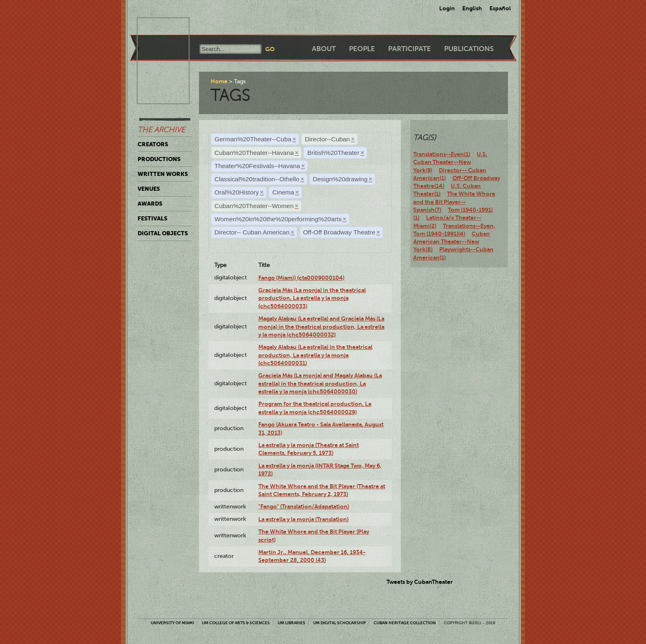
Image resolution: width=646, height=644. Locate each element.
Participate (410, 49)
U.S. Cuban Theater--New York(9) (450, 162)
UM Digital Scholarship (339, 623)
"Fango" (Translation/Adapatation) (304, 506)
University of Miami (172, 623)
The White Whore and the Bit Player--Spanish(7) (454, 202)
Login (447, 8)
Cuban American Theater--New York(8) (452, 242)
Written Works (163, 174)
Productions (159, 159)
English (472, 8)
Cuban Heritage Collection (405, 623)
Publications (469, 49)
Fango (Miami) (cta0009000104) (301, 278)
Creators (153, 144)
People (362, 49)
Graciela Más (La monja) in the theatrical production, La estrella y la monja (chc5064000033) (312, 298)
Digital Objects (163, 233)
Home (219, 81)
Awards (150, 204)
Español (500, 8)
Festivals (152, 218)
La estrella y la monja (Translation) (303, 519)
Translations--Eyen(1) (442, 154)
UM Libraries (291, 623)
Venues (149, 189)
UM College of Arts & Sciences (236, 623)
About (324, 49)
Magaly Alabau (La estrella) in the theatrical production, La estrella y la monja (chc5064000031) (315, 355)
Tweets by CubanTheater (420, 582)
